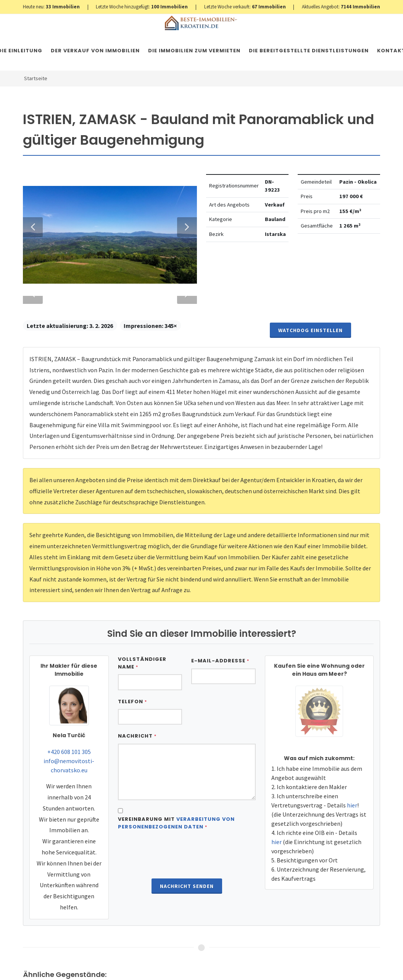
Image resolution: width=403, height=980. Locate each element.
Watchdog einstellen (310, 961)
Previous (33, 543)
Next (183, 543)
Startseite (36, 78)
